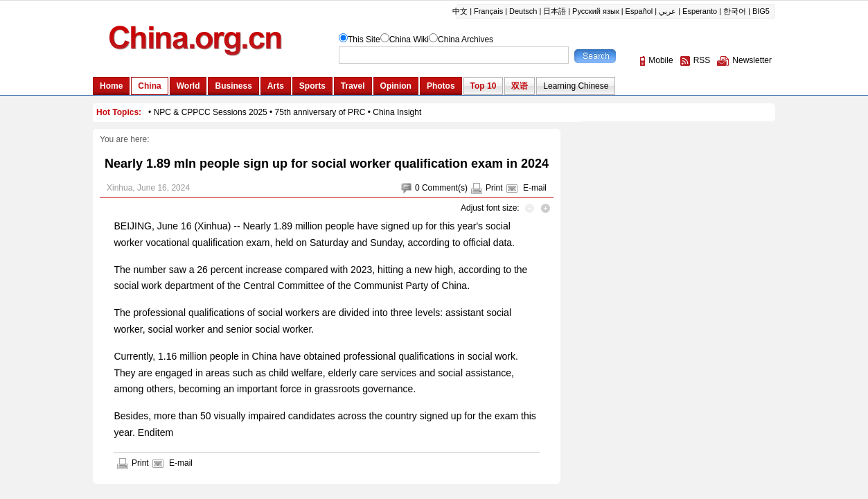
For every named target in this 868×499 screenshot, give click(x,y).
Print (494, 188)
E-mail (535, 188)
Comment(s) (445, 188)
